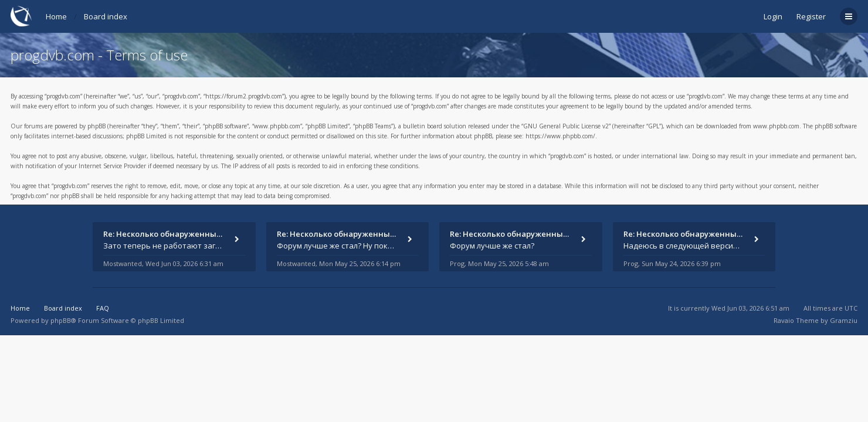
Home (56, 16)
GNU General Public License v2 (566, 126)
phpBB (61, 320)
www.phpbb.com (776, 126)
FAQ (103, 308)
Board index (106, 16)
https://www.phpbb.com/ (560, 136)
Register (811, 16)
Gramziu (844, 320)
